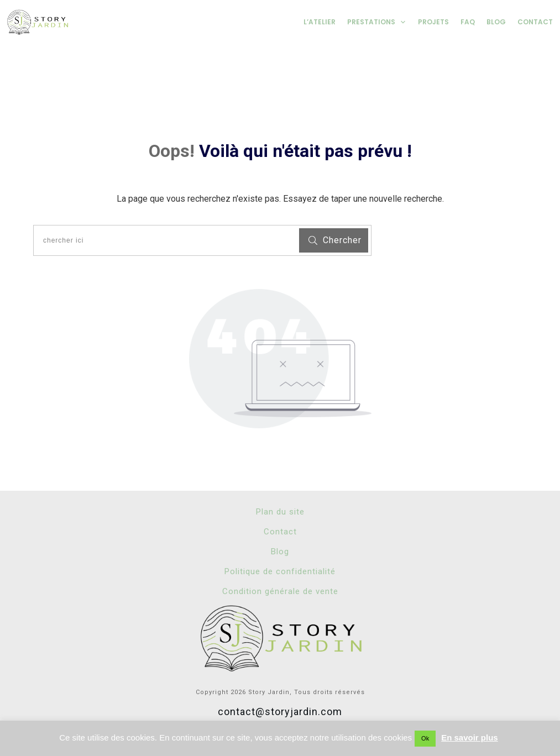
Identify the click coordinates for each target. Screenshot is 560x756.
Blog (280, 552)
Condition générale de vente (280, 591)
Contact (280, 532)
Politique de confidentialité (280, 571)
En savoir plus (470, 737)
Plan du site (280, 512)
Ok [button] (425, 738)
